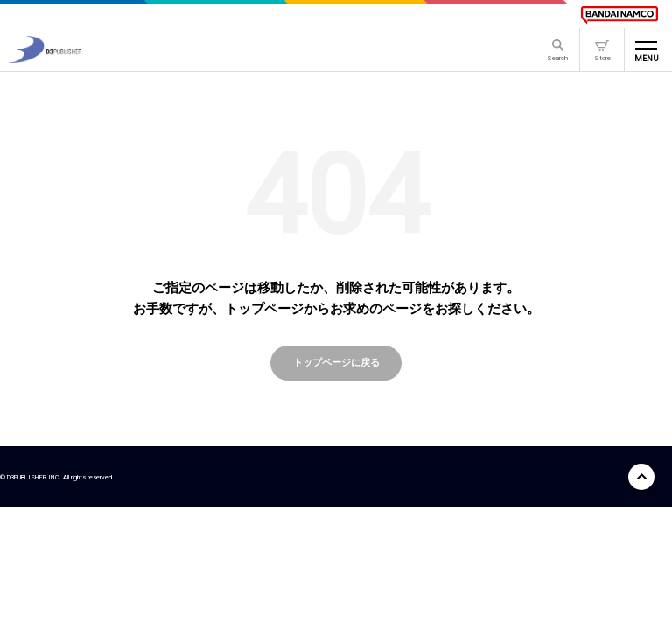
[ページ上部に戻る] (641, 477)
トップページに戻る (336, 362)
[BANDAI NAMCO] (619, 15)
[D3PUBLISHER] (45, 58)
